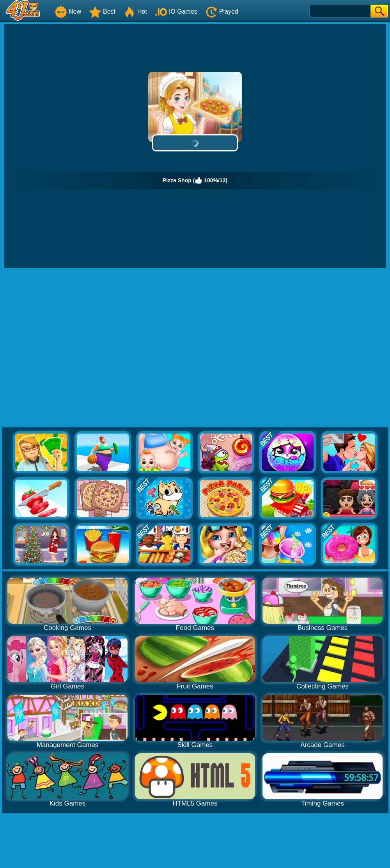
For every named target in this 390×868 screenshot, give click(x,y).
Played (222, 12)
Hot (135, 12)
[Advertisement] (76, 348)
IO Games (176, 12)
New (68, 12)
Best (102, 12)
